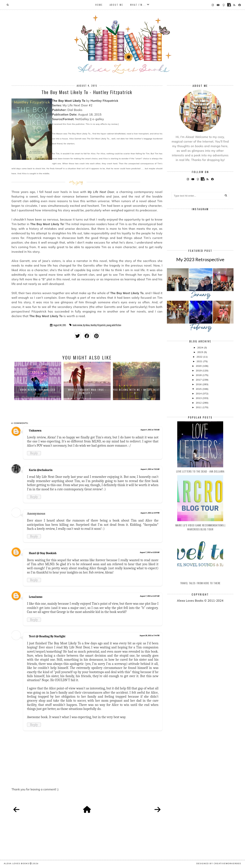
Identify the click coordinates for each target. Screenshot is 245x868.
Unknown (35, 431)
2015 (199, 389)
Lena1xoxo (36, 597)
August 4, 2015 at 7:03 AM (150, 430)
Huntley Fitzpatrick (98, 325)
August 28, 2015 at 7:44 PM (149, 636)
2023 (201, 352)
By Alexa (86, 325)
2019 (199, 370)
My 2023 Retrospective (200, 259)
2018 (199, 375)
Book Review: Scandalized (38, 390)
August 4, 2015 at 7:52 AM (150, 469)
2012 (199, 403)
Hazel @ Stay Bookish (43, 553)
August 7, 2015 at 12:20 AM (150, 552)
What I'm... (138, 5)
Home (99, 5)
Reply (34, 453)
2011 (199, 407)
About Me (116, 5)
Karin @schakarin (41, 470)
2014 (199, 393)
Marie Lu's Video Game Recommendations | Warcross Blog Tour (200, 527)
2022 (200, 357)
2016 (199, 384)
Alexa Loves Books (16, 863)
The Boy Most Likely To (69, 101)
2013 (199, 398)
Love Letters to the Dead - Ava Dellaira (200, 471)
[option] (38, 381)
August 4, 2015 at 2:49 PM (150, 513)
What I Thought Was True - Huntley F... (87, 391)
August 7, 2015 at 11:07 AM (150, 596)
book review (77, 325)
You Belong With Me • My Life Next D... (136, 391)
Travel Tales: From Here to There (200, 583)
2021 (200, 361)
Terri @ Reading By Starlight (47, 636)
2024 (201, 347)
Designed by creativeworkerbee (219, 863)
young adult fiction (114, 325)
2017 (199, 380)
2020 (199, 366)
